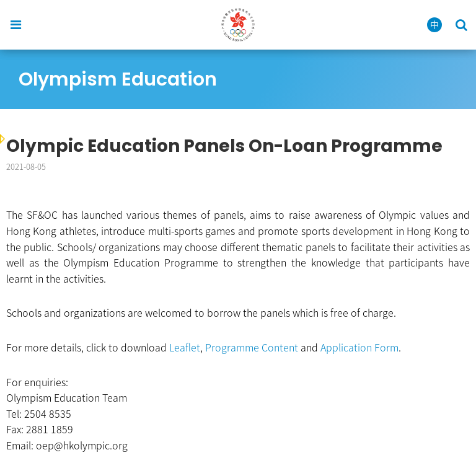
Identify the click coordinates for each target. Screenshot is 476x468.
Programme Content (252, 347)
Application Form (359, 347)
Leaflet (185, 347)
